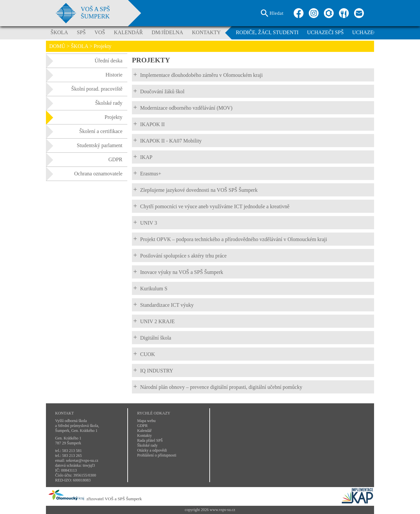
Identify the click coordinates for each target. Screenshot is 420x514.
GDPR (84, 160)
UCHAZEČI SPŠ (325, 32)
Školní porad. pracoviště (84, 89)
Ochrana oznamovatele (84, 174)
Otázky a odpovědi (152, 450)
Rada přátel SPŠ (150, 440)
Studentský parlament (84, 145)
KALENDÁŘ (128, 32)
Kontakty (145, 436)
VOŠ (100, 32)
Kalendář (144, 431)
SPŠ (81, 32)
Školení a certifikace (84, 131)
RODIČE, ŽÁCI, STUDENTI (267, 32)
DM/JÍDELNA (167, 32)
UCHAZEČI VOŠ (371, 32)
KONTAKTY (206, 32)
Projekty (84, 117)
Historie (84, 75)
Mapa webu (146, 421)
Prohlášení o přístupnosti (157, 455)
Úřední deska (84, 61)
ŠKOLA (59, 32)
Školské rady (84, 103)
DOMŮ (57, 46)
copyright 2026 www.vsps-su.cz (210, 510)
